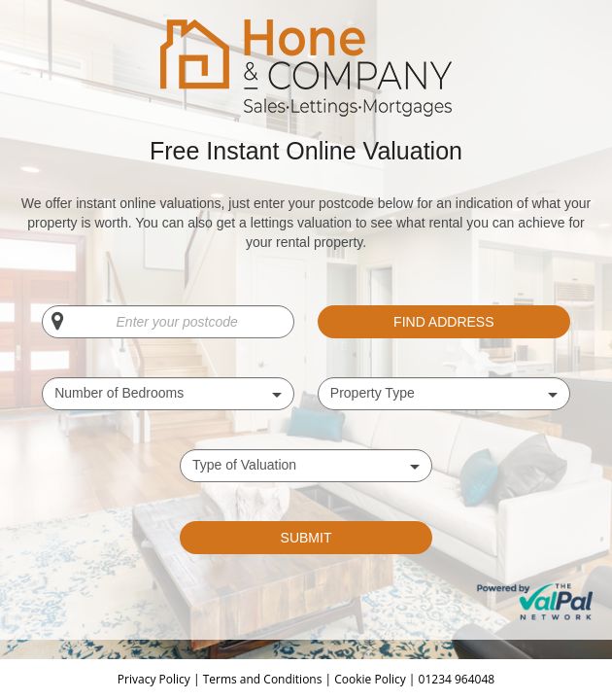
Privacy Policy (155, 679)
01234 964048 (457, 679)
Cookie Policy (372, 679)
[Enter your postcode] (168, 322)
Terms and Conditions (263, 679)
